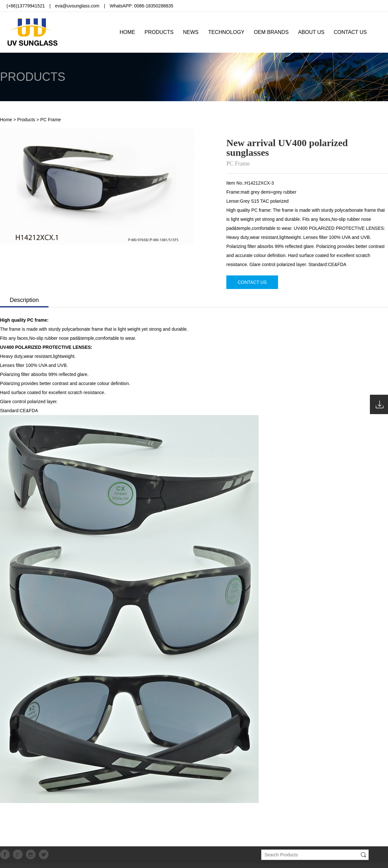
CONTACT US (350, 32)
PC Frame (51, 120)
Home (6, 120)
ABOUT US (311, 32)
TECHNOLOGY (226, 32)
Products (26, 120)
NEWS (191, 32)
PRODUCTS (159, 32)
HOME (127, 32)
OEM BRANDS (271, 32)
